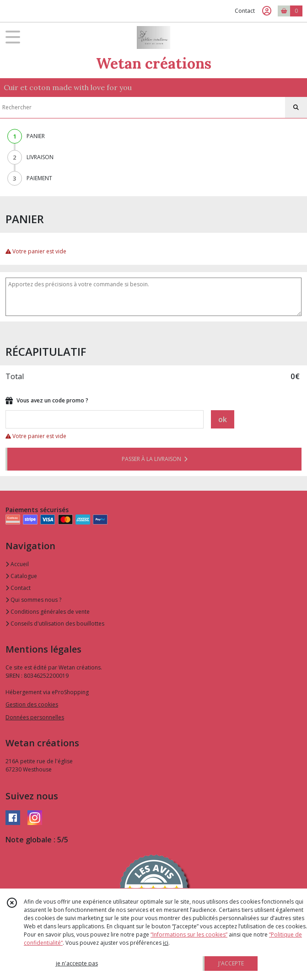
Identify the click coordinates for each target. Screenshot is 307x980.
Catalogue (21, 576)
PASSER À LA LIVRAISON (155, 459)
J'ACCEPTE (231, 963)
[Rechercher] (296, 107)
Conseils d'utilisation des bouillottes (55, 624)
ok (223, 419)
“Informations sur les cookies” (189, 934)
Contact (245, 11)
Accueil (17, 564)
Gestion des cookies (32, 704)
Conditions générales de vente (48, 612)
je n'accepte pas (77, 963)
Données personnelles (35, 717)
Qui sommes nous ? (33, 600)
